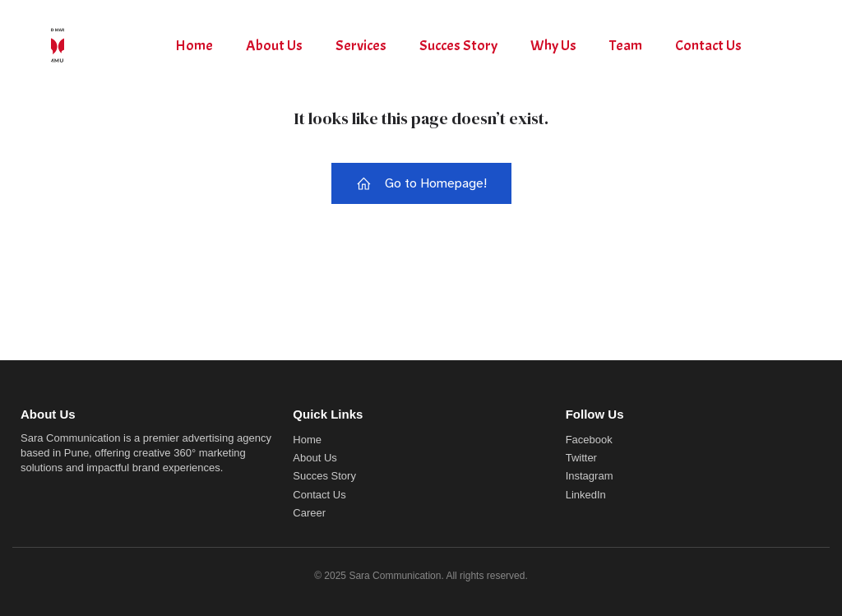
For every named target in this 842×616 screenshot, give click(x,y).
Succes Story (458, 46)
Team (626, 46)
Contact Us (708, 46)
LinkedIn (586, 495)
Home (194, 46)
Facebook (589, 440)
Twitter (581, 458)
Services (361, 46)
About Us (274, 46)
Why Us (553, 46)
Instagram (590, 476)
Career (309, 513)
